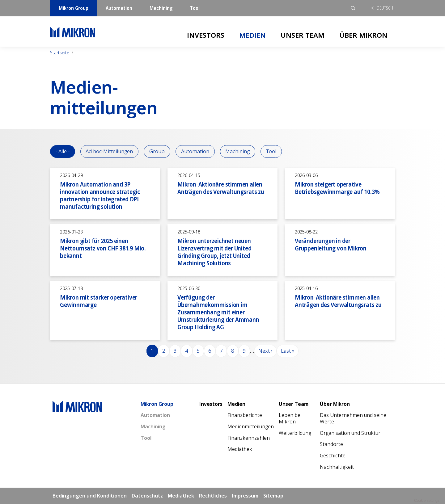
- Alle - (63, 151)
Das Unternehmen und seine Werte (353, 419)
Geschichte (333, 456)
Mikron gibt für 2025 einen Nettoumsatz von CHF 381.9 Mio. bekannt (103, 248)
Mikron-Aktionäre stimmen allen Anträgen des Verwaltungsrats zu (221, 188)
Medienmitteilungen (251, 427)
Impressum (245, 496)
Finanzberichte (245, 415)
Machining (161, 8)
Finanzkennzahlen (249, 438)
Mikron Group (74, 8)
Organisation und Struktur (350, 433)
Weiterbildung (295, 433)
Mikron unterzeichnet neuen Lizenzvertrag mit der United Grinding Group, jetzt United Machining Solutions (214, 252)
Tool (195, 8)
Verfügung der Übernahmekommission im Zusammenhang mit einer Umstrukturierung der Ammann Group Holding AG (218, 312)
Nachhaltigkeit (337, 467)
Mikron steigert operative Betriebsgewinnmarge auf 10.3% (337, 188)
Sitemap (273, 496)
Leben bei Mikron (290, 419)
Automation (119, 8)
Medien (252, 35)
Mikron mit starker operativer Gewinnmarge (99, 301)
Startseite (60, 53)
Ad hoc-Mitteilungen (110, 151)
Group (158, 151)
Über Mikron (363, 35)
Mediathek (240, 449)
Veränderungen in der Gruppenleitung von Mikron (331, 244)
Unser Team (303, 35)
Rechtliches (213, 496)
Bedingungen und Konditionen (90, 496)
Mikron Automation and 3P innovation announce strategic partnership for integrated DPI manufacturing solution (100, 195)
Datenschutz (147, 496)
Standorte (331, 444)
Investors (206, 35)
